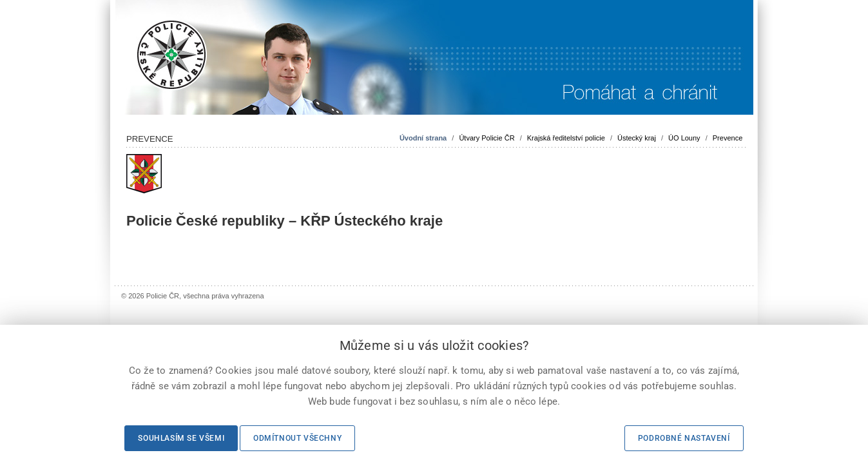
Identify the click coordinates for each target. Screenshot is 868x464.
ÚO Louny (684, 138)
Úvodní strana (423, 138)
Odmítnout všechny (297, 438)
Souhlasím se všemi (181, 438)
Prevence (728, 138)
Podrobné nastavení (684, 438)
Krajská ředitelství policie (566, 138)
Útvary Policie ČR (487, 138)
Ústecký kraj (637, 138)
